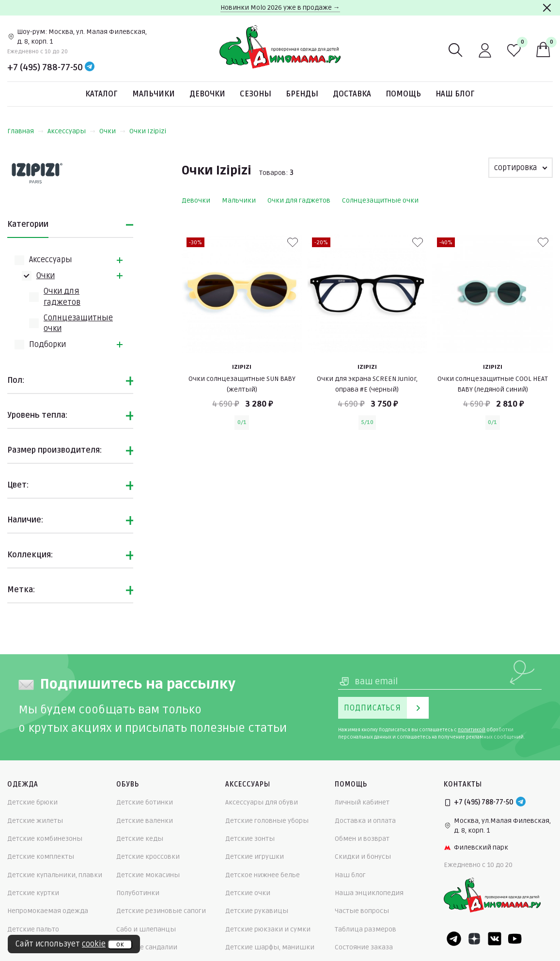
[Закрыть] (547, 8)
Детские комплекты (41, 857)
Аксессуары (71, 131)
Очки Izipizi (148, 131)
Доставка (352, 94)
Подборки (47, 345)
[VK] (495, 939)
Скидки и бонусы (363, 857)
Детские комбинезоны (45, 839)
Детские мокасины (148, 875)
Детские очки (248, 893)
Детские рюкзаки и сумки (268, 929)
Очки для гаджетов (299, 200)
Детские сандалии (147, 947)
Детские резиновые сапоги (161, 911)
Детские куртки (33, 893)
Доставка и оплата (365, 821)
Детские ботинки (145, 802)
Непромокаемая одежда (48, 911)
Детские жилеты (35, 821)
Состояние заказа (364, 947)
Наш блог (455, 94)
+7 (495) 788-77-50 (45, 67)
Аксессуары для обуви (262, 802)
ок (120, 945)
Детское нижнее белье (263, 875)
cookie (94, 944)
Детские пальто (33, 929)
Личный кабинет (362, 802)
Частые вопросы (362, 911)
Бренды (302, 94)
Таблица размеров (366, 929)
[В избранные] (293, 242)
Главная (25, 131)
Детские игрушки (255, 857)
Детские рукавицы (257, 911)
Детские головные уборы (267, 821)
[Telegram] (90, 67)
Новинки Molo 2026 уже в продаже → (280, 8)
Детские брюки (32, 802)
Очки (112, 131)
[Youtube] (515, 939)
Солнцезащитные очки (380, 200)
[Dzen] (474, 939)
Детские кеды (140, 839)
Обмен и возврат (362, 839)
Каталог (101, 94)
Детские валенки (145, 821)
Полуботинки (138, 893)
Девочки (207, 94)
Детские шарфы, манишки (270, 947)
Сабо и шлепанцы (146, 929)
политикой (472, 730)
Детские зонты (250, 839)
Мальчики (154, 94)
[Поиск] (456, 50)
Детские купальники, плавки (55, 875)
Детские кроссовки (148, 857)
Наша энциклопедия (369, 893)
